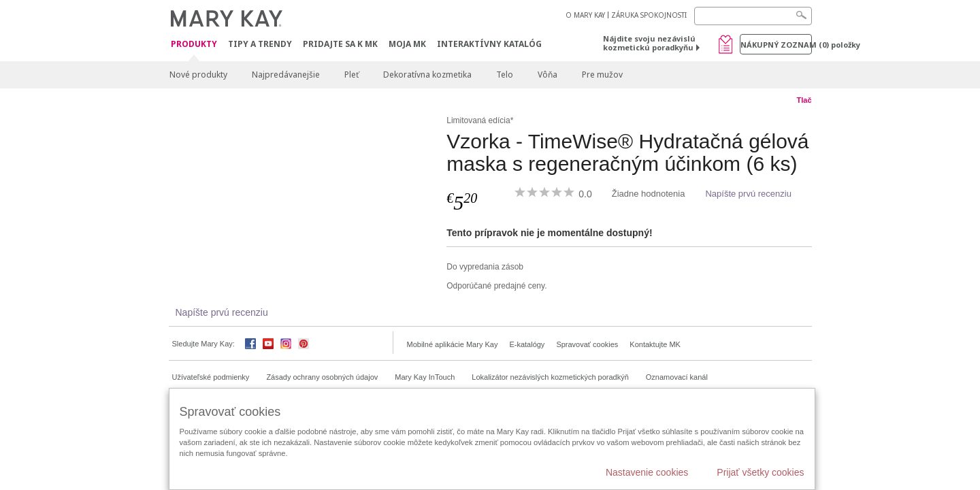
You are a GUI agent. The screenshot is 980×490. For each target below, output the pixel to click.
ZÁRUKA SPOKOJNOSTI (649, 15)
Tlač (804, 100)
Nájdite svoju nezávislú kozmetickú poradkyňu (649, 43)
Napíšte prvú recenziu (748, 194)
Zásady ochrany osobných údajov (322, 377)
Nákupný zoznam (776, 45)
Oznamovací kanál (677, 377)
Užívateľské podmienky (211, 377)
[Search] (753, 16)
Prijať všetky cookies (760, 472)
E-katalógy (527, 344)
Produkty (194, 45)
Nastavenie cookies (647, 472)
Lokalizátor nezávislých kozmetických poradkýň (550, 377)
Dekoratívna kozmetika (427, 75)
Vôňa (548, 75)
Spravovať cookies (587, 344)
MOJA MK (407, 44)
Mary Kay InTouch (425, 377)
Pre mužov (602, 75)
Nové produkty (198, 75)
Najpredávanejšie (286, 75)
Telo (505, 75)
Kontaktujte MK (655, 344)
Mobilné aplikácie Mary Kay (453, 344)
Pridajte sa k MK (340, 44)
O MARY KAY (585, 15)
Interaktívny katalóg (489, 44)
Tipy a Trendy (260, 44)
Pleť (352, 75)
